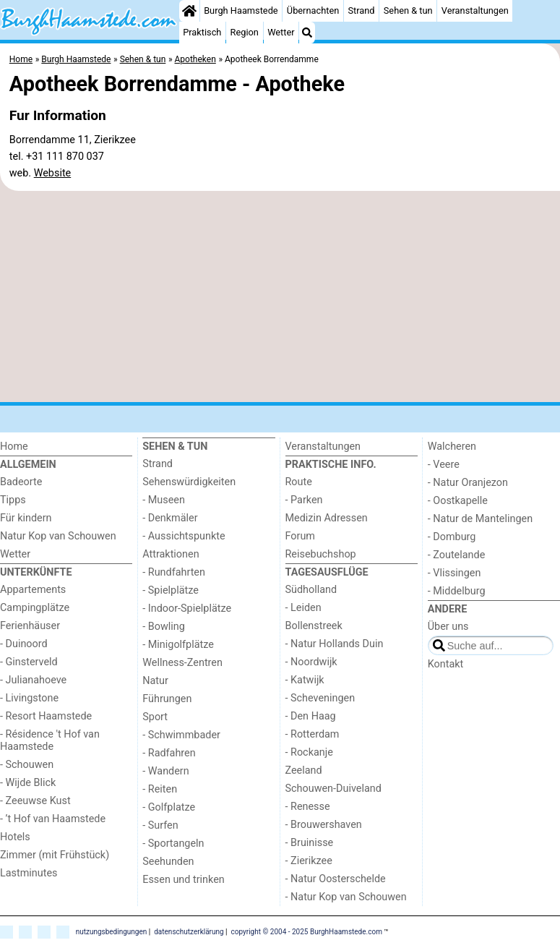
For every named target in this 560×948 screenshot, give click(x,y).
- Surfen (160, 825)
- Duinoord (24, 644)
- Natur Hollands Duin (335, 644)
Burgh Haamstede (241, 10)
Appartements (33, 590)
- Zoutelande (457, 555)
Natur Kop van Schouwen (58, 536)
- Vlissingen (455, 573)
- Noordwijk (311, 662)
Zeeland (304, 770)
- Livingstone (29, 698)
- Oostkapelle (458, 501)
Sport (155, 717)
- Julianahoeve (33, 680)
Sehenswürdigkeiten (189, 482)
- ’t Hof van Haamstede (53, 819)
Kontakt (446, 664)
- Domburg (452, 537)
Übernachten (313, 10)
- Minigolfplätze (178, 645)
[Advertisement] (280, 296)
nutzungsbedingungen (112, 932)
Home (14, 447)
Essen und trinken (184, 880)
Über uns (448, 627)
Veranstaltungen (475, 10)
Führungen (167, 699)
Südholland (311, 590)
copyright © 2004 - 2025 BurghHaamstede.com (307, 932)
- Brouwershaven (324, 825)
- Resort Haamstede (46, 716)
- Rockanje (309, 752)
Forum (300, 536)
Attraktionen (171, 554)
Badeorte (21, 482)
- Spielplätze (171, 590)
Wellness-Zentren (182, 663)
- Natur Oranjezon (468, 483)
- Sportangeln (173, 844)
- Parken (304, 500)
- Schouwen (27, 765)
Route (299, 482)
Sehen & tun (408, 10)
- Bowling (164, 627)
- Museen (164, 500)
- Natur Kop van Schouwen (346, 897)
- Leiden (303, 608)
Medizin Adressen (327, 518)
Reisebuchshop (321, 554)
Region (245, 32)
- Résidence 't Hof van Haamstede (50, 740)
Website (53, 173)
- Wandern (165, 771)
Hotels (15, 837)
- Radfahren (169, 753)
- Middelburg (457, 591)
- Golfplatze (169, 807)
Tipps (13, 500)
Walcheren (452, 447)
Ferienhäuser (30, 626)
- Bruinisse (310, 843)
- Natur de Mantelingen (480, 519)
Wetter (281, 32)
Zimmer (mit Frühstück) (55, 855)
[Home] (189, 11)
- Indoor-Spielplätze (187, 608)
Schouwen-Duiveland (333, 789)
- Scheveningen (320, 698)
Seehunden (168, 862)
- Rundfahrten (174, 572)
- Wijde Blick (28, 783)
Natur (155, 681)
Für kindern (26, 518)
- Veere (444, 465)
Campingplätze (35, 608)
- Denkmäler (170, 518)
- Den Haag (311, 716)
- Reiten (160, 789)
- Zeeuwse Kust (35, 801)
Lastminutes (29, 873)
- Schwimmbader (181, 735)
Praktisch (202, 32)
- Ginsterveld (29, 662)
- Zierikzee (309, 861)
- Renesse (308, 807)
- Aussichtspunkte (184, 536)
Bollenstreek (314, 626)
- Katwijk (305, 680)
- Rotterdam (313, 734)
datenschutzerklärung (189, 932)
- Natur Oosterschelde (336, 879)
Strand (361, 10)
